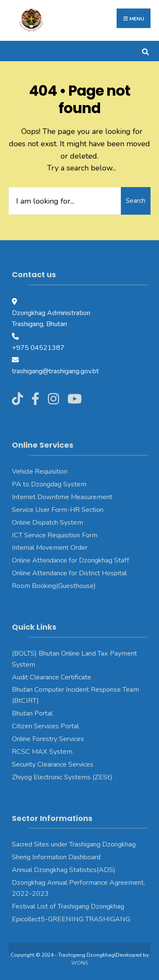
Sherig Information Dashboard (56, 857)
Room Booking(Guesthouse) (54, 586)
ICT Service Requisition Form (55, 535)
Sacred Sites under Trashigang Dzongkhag (74, 844)
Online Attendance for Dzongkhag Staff (71, 560)
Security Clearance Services (53, 764)
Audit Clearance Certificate (52, 677)
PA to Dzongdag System (49, 484)
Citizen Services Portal (45, 726)
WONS (79, 963)
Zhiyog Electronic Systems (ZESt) (62, 777)
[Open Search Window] (145, 51)
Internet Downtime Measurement (62, 497)
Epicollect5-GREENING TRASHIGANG (71, 919)
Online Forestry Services (48, 739)
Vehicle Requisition (40, 472)
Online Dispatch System (47, 523)
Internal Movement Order (50, 548)
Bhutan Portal (32, 713)
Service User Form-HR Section (58, 510)
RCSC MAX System (42, 752)
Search (136, 201)
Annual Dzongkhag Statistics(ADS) (64, 870)
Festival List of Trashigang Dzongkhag (68, 906)
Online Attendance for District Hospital (69, 573)
